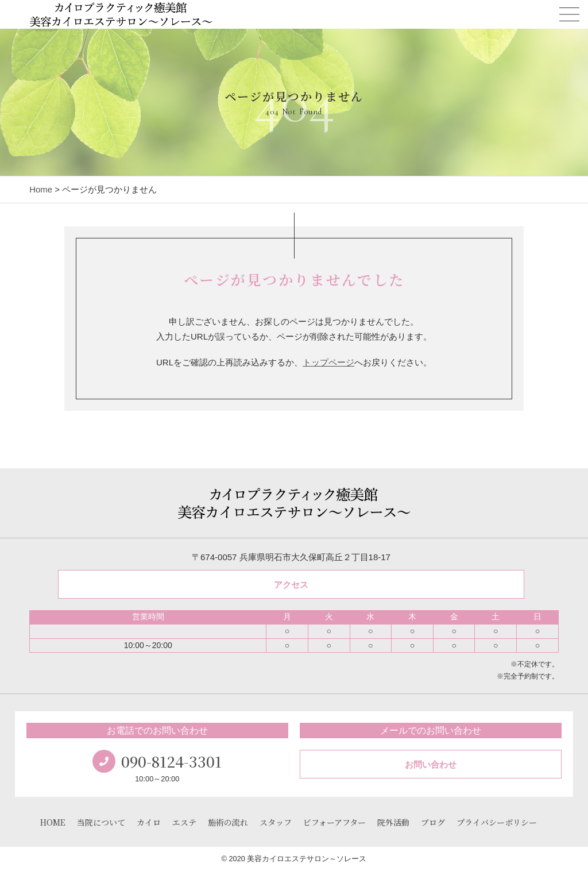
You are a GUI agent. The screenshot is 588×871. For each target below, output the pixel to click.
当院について (101, 822)
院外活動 (393, 822)
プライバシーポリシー (497, 822)
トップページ (328, 362)
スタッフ (276, 822)
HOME (53, 822)
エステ (184, 822)
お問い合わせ (431, 764)
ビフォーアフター (334, 822)
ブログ (433, 822)
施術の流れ (228, 822)
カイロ (149, 822)
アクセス (291, 585)
